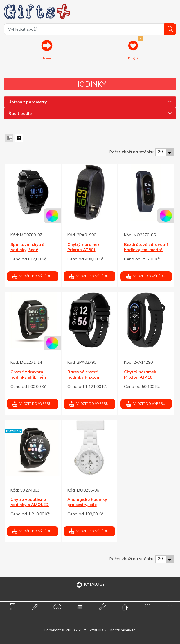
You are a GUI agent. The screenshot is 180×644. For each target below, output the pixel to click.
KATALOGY (90, 584)
